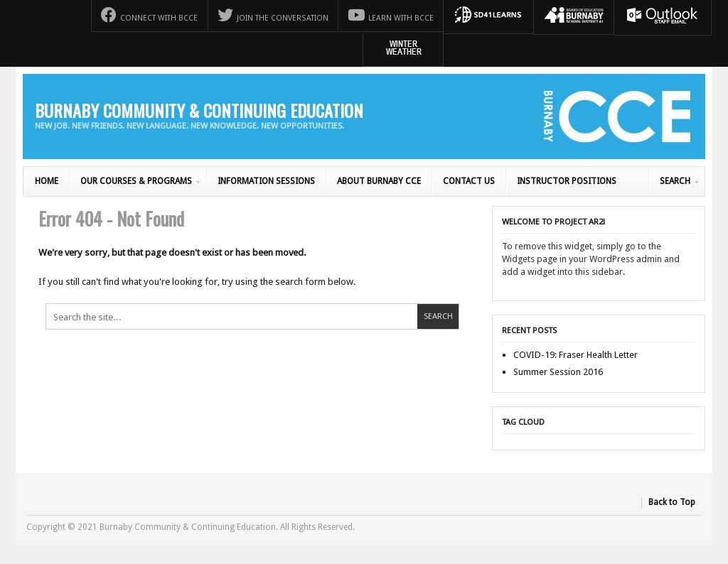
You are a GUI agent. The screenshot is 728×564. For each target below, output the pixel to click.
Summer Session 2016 (558, 372)
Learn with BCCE (391, 15)
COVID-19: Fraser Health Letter (576, 355)
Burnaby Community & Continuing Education (199, 110)
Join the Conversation (273, 15)
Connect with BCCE (149, 15)
